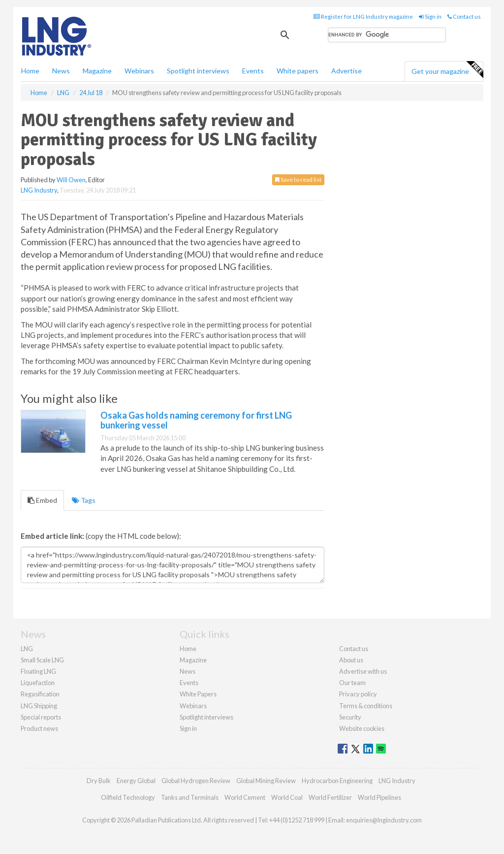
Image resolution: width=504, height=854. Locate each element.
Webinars (139, 71)
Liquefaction (38, 683)
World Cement (245, 797)
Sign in (430, 16)
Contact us (464, 16)
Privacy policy (358, 694)
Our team (352, 683)
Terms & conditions (366, 706)
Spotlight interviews (198, 71)
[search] (387, 35)
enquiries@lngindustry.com (384, 820)
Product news (39, 728)
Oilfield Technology (128, 797)
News (188, 671)
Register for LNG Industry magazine (363, 16)
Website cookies (362, 728)
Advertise (346, 71)
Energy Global (136, 781)
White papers (298, 71)
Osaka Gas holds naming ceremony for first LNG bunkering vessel (196, 420)
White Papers (198, 694)
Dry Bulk (99, 781)
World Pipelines (379, 797)
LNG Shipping (39, 706)
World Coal (287, 797)
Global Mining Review (266, 781)
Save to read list (298, 180)
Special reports (41, 717)
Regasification (40, 694)
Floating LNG (38, 671)
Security (350, 717)
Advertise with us (363, 671)
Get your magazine (447, 70)
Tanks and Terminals (190, 797)
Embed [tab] (42, 500)
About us (351, 660)
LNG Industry (39, 190)
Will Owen (71, 180)
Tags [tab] (84, 500)
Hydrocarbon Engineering (337, 781)
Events (253, 71)
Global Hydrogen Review (196, 781)
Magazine (97, 71)
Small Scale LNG (42, 660)
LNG (27, 649)
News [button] (61, 71)
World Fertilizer (330, 797)
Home (30, 71)
